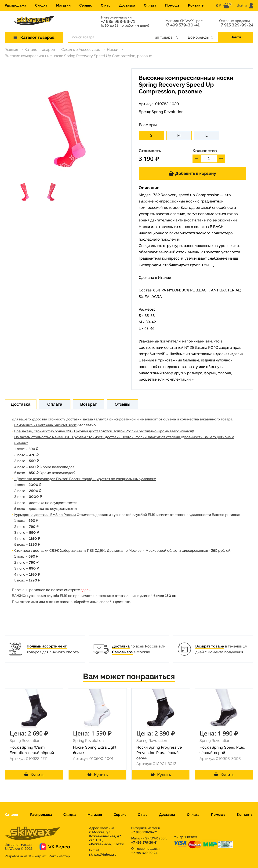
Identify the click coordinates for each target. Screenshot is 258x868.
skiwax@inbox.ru (103, 854)
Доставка (127, 5)
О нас (106, 5)
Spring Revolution (167, 112)
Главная (11, 50)
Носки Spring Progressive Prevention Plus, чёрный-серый (159, 753)
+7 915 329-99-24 (236, 25)
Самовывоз (122, 652)
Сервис (86, 5)
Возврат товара (210, 646)
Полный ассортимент (47, 646)
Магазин (63, 5)
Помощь (172, 5)
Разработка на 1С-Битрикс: (37, 856)
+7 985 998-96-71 (118, 22)
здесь (85, 590)
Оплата (150, 5)
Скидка (41, 5)
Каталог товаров (40, 50)
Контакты (196, 5)
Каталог (12, 815)
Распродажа (16, 5)
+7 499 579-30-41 (182, 25)
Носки (113, 50)
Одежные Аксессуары (81, 50)
